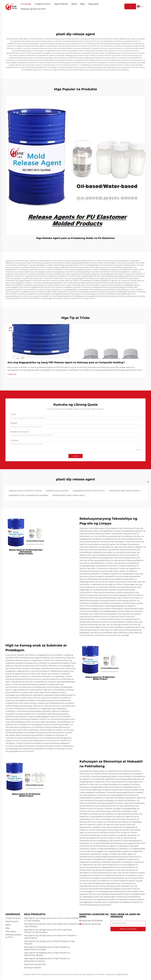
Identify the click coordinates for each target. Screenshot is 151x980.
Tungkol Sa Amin (43, 4)
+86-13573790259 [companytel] (95, 921)
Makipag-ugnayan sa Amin (33, 9)
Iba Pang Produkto (33, 968)
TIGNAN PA (12, 374)
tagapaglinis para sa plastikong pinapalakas (28, 495)
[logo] (11, 6)
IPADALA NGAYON (128, 929)
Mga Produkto (61, 4)
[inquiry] (148, 482)
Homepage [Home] (26, 4)
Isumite (75, 456)
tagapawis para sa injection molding (25, 491)
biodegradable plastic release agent (69, 495)
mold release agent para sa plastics (125, 491)
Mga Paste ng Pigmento (35, 964)
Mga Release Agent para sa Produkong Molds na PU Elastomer (76, 238)
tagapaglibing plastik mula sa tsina (89, 491)
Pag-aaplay (93, 4)
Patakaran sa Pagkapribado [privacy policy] (117, 974)
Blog (82, 4)
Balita (74, 4)
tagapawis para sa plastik (57, 491)
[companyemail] (93, 924)
